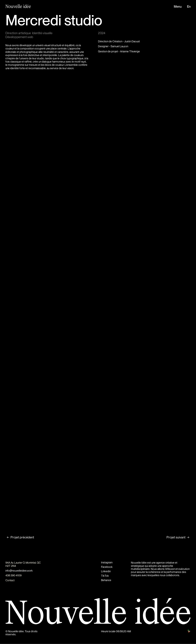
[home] (16, 7)
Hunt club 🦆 (184, 631)
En (189, 7)
